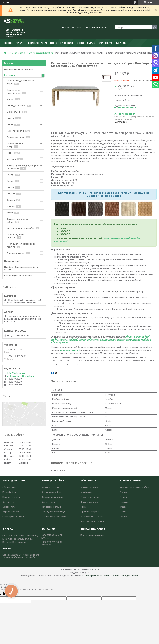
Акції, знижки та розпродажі (19, 69)
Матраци (11, 159)
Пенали (10, 187)
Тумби (10, 181)
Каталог (20, 43)
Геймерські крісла (50, 487)
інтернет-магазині (70, 350)
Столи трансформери (13, 516)
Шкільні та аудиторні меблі (20, 228)
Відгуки (91, 43)
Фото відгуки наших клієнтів (18, 276)
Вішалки (11, 200)
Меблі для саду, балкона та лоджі (20, 82)
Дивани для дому (15, 137)
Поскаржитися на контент (98, 576)
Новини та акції (12, 261)
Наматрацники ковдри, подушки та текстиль (23, 167)
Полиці (10, 175)
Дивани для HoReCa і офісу (17, 145)
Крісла (10, 99)
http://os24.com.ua (16, 373)
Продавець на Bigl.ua (79, 573)
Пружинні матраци (90, 512)
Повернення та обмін (61, 43)
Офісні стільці (14, 112)
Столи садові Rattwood (41, 53)
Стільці (10, 118)
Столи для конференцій (53, 512)
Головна (8, 43)
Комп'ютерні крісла (51, 492)
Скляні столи (9, 502)
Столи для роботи (16, 105)
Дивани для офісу (90, 502)
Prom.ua (95, 570)
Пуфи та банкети (15, 131)
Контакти (121, 43)
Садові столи (19, 53)
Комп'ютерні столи (51, 507)
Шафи (10, 213)
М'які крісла (87, 492)
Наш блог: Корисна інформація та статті (21, 268)
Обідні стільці (9, 487)
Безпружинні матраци (92, 516)
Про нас (80, 43)
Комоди (11, 206)
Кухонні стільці (10, 492)
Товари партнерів (16, 253)
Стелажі (11, 194)
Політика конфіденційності (125, 576)
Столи (10, 124)
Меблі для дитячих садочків (16, 236)
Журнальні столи (11, 512)
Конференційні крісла (52, 497)
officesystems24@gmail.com (21, 376)
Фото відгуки (106, 43)
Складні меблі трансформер (14, 91)
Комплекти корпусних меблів (18, 220)
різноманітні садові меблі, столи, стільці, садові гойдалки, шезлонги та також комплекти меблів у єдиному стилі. (101, 340)
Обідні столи (9, 507)
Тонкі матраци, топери (92, 521)
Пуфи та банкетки (90, 497)
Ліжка (10, 153)
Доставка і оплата (37, 43)
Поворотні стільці (11, 497)
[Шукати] (154, 27)
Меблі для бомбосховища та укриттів (21, 245)
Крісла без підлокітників (54, 516)
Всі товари (9, 75)
